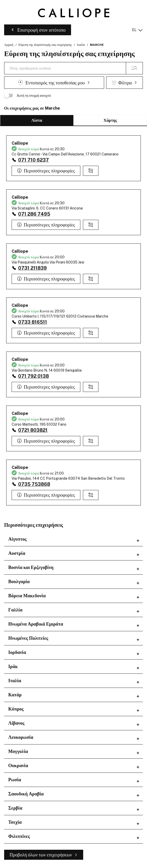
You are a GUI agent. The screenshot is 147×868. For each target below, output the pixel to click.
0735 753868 (34, 484)
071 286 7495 (34, 214)
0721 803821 (33, 430)
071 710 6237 (33, 160)
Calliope (20, 143)
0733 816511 (33, 322)
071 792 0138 (33, 376)
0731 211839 (32, 268)
